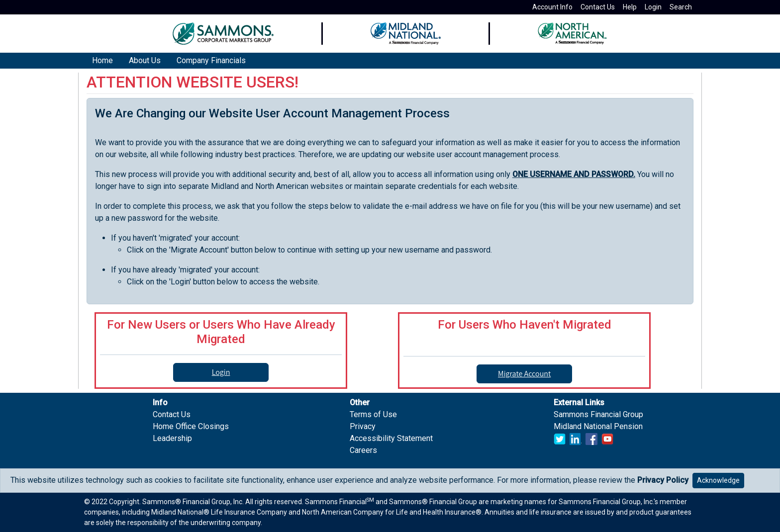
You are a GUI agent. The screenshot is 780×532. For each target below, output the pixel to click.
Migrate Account (524, 374)
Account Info (552, 7)
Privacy (363, 426)
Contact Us (598, 7)
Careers (363, 450)
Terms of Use (373, 414)
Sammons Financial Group (598, 414)
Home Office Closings (191, 426)
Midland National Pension (598, 426)
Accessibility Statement (391, 438)
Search (681, 7)
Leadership (172, 438)
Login (653, 7)
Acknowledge (718, 480)
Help (630, 7)
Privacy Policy (663, 480)
